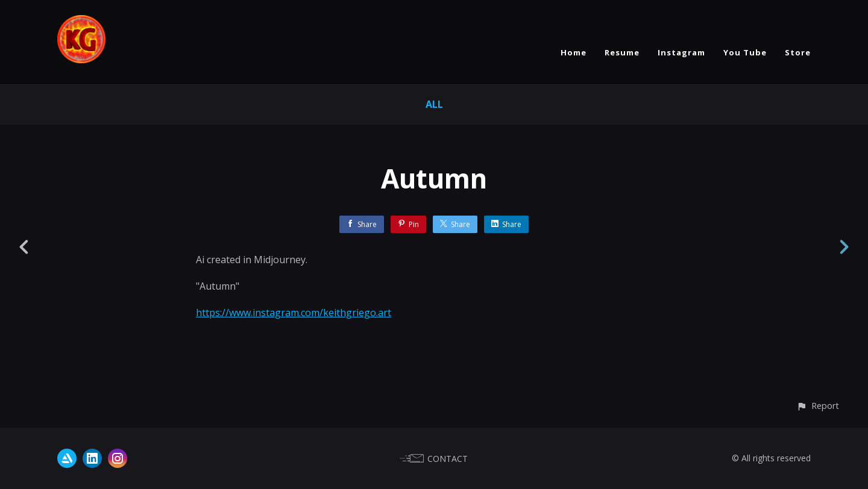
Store (798, 52)
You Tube (745, 52)
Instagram (681, 52)
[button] (818, 406)
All (434, 104)
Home (574, 52)
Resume (622, 52)
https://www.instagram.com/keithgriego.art (294, 313)
